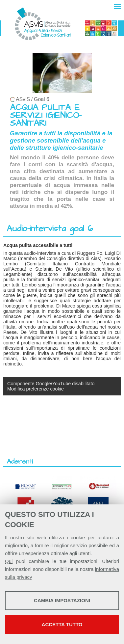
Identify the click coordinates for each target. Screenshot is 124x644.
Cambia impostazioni (62, 600)
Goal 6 (42, 99)
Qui (9, 561)
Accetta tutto (62, 624)
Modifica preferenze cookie (36, 389)
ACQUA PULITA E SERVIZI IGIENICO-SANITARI (46, 115)
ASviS (23, 99)
